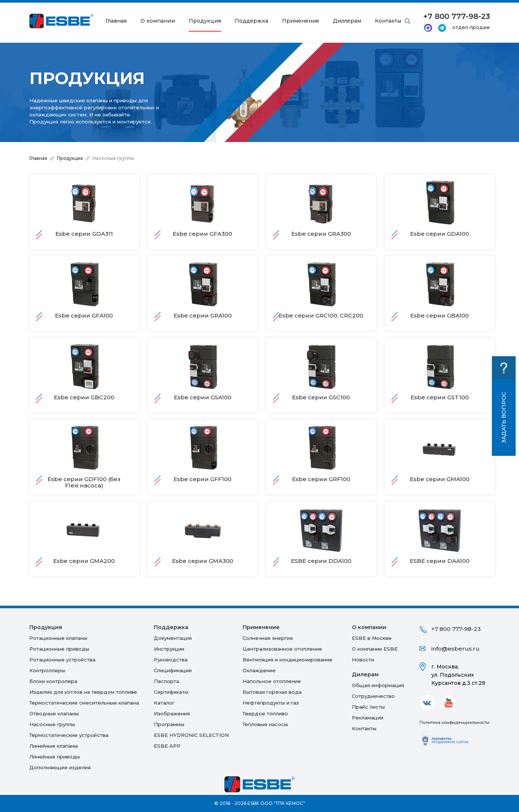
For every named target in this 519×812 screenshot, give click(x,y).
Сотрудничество (373, 696)
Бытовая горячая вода (272, 692)
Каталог (164, 703)
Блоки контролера (53, 681)
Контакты (388, 21)
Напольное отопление (272, 681)
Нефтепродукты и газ (271, 703)
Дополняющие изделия (60, 767)
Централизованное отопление (282, 649)
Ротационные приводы (59, 649)
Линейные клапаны (54, 746)
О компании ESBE (375, 649)
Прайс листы (368, 707)
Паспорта (166, 681)
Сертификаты (171, 692)
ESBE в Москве (372, 638)
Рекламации (368, 718)
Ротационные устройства (62, 660)
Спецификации (173, 670)
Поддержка (252, 21)
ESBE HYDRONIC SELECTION (191, 735)
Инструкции (169, 649)
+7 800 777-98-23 (456, 629)
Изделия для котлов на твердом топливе (83, 692)
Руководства (171, 660)
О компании (158, 21)
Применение (301, 21)
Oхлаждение (259, 670)
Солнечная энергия (268, 638)
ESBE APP (167, 746)
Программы (169, 724)
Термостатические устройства (69, 735)
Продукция (205, 21)
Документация (173, 638)
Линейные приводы (55, 757)
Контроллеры (47, 670)
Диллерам (347, 21)
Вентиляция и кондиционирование (288, 660)
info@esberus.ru (455, 649)
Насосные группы (52, 724)
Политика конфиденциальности (454, 722)
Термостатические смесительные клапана (84, 703)
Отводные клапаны (54, 713)
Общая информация (378, 685)
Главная (116, 21)
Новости (363, 660)
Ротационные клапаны (58, 638)
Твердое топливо (265, 713)
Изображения (172, 713)
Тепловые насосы (265, 724)
